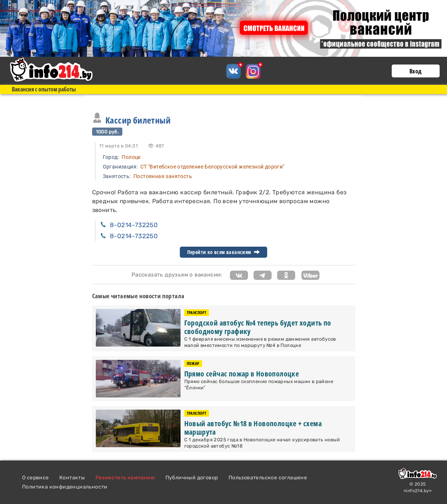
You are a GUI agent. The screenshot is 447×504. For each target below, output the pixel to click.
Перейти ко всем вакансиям (224, 252)
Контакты (72, 478)
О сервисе (36, 478)
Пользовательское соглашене (268, 478)
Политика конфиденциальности (65, 487)
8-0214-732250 (134, 225)
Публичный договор (192, 478)
